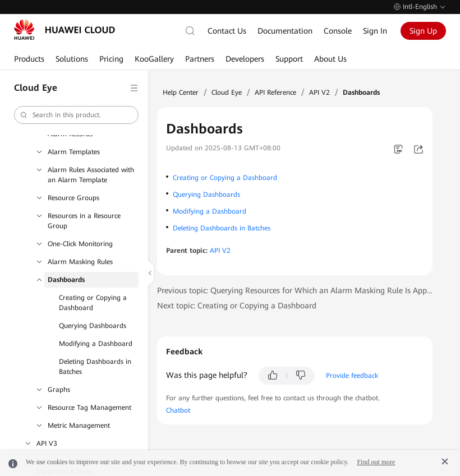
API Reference (275, 93)
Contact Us (227, 31)
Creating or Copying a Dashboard (93, 303)
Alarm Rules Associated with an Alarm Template (91, 175)
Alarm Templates (74, 152)
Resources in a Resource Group (84, 221)
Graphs (59, 390)
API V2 (319, 93)
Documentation (285, 31)
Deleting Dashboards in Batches (95, 367)
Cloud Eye (227, 93)
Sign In (375, 31)
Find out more (376, 462)
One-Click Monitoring (80, 244)
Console (338, 31)
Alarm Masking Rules (80, 262)
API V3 (47, 443)
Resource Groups (73, 198)
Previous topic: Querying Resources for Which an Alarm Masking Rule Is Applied (295, 290)
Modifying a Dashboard (96, 344)
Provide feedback (352, 376)
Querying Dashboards (93, 326)
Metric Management (79, 426)
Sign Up (423, 31)
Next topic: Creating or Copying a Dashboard (237, 306)
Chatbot (178, 410)
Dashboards (66, 280)
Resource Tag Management (89, 408)
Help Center (181, 93)
